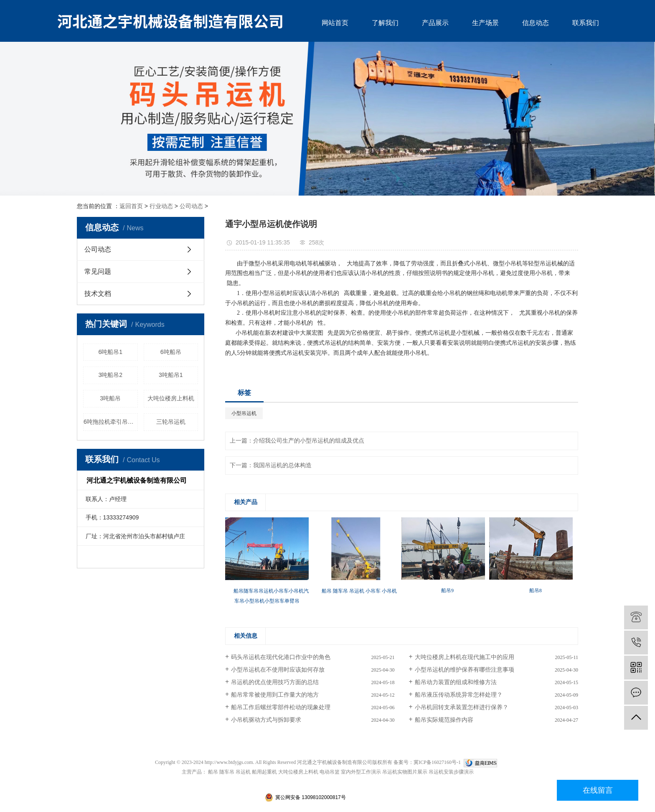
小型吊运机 (244, 413)
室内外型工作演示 (361, 772)
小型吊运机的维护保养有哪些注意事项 (465, 670)
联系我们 (586, 23)
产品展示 (435, 23)
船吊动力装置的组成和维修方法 (456, 682)
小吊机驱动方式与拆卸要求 (266, 720)
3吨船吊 (110, 398)
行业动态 (161, 206)
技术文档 (98, 294)
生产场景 (485, 23)
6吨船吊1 (110, 352)
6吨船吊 (171, 352)
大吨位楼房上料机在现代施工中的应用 (465, 657)
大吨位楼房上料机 (171, 398)
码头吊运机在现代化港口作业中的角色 (281, 657)
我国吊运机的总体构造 (282, 465)
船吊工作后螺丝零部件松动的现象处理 (281, 707)
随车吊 (227, 772)
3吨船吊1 (171, 375)
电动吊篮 (330, 772)
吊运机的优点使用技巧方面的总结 (275, 682)
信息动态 (536, 23)
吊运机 (243, 772)
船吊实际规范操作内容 (444, 720)
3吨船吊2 (110, 375)
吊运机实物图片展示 (405, 772)
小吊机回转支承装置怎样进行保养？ (462, 707)
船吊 (213, 772)
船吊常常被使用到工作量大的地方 (275, 695)
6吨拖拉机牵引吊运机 (111, 422)
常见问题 (98, 271)
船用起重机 (264, 772)
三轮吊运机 (171, 422)
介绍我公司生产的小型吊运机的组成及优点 (309, 441)
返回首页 (131, 206)
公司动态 (191, 206)
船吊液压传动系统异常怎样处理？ (459, 695)
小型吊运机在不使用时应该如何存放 (278, 670)
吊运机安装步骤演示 (451, 772)
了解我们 (385, 23)
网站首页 (335, 23)
